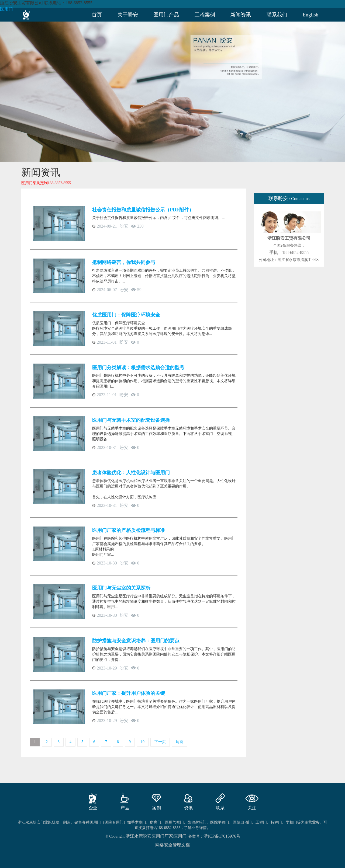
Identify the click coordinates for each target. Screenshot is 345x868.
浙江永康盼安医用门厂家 (149, 836)
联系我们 (277, 15)
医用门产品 (166, 15)
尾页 (180, 742)
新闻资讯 (241, 15)
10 (143, 742)
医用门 (6, 9)
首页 (97, 15)
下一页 (160, 742)
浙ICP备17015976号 (222, 836)
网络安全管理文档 (172, 845)
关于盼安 (128, 15)
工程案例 (205, 15)
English (311, 15)
